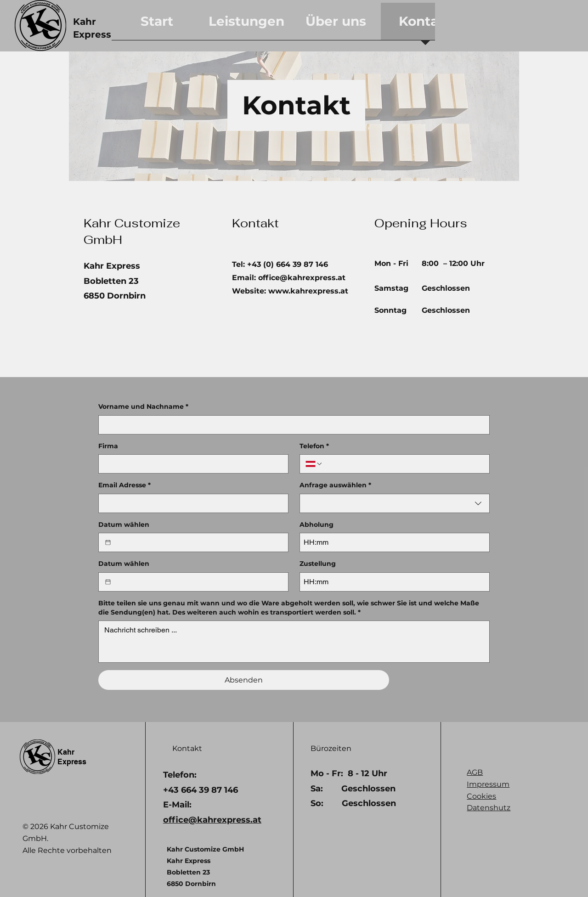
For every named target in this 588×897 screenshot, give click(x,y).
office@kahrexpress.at (302, 278)
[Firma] (191, 464)
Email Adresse (124, 485)
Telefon (314, 446)
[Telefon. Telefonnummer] (403, 464)
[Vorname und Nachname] (291, 425)
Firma (108, 446)
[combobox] (395, 503)
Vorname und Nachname (143, 407)
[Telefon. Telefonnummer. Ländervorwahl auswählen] (314, 464)
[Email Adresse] (191, 503)
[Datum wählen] (108, 542)
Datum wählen (124, 525)
